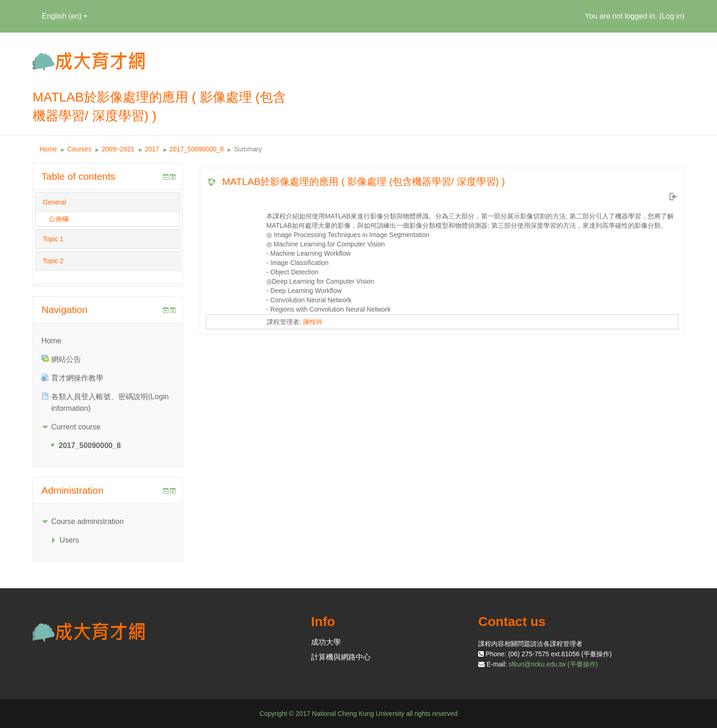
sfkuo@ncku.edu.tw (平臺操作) (554, 664)
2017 (152, 149)
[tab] (108, 202)
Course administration (88, 521)
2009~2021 (118, 149)
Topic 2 (53, 261)
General (54, 202)
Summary (248, 149)
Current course (76, 427)
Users (69, 540)
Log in (672, 16)
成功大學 (326, 642)
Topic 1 (53, 239)
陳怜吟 (313, 322)
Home (48, 149)
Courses (79, 149)
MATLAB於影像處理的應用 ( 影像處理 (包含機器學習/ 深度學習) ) (363, 181)
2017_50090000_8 (197, 149)
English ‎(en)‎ (64, 16)
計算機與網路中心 (341, 657)
